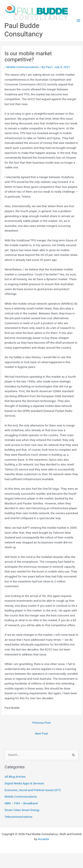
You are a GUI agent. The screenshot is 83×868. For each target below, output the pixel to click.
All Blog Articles (15, 777)
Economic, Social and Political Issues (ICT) (33, 790)
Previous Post (42, 723)
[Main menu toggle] (79, 21)
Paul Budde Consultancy (24, 30)
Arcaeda (43, 839)
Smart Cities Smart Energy (22, 810)
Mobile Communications (23, 67)
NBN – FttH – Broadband (21, 803)
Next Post (42, 733)
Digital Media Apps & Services (24, 783)
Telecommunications (18, 817)
